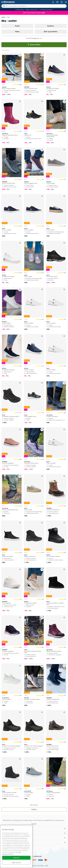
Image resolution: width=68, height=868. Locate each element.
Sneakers (51, 26)
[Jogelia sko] (34, 122)
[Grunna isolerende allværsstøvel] (56, 122)
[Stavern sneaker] (34, 356)
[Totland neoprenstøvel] (56, 779)
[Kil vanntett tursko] (56, 263)
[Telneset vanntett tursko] (34, 449)
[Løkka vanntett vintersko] (12, 779)
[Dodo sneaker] (56, 170)
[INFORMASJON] (34, 829)
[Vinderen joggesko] (12, 449)
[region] (16, 846)
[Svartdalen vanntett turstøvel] (12, 403)
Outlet (3, 17)
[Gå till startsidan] (8, 2)
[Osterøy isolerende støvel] (12, 122)
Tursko (17, 26)
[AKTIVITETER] (34, 842)
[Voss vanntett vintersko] (56, 543)
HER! (43, 13)
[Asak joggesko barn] (34, 403)
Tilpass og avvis (16, 863)
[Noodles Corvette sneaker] (34, 686)
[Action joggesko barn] (34, 170)
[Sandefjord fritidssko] (56, 75)
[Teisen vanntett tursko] (34, 75)
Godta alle (16, 858)
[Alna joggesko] (12, 590)
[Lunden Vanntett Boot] (56, 496)
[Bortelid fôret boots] (56, 732)
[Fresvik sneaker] (12, 216)
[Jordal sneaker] (12, 686)
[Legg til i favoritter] (20, 55)
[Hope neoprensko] (12, 543)
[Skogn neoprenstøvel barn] (12, 496)
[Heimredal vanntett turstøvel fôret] (34, 638)
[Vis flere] (34, 809)
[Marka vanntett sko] (34, 543)
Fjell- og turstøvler (51, 32)
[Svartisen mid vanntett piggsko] (12, 732)
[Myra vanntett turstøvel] (12, 75)
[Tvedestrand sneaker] (34, 590)
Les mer (34, 824)
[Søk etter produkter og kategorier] (34, 6)
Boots (17, 32)
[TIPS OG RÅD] (34, 838)
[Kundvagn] (62, 2)
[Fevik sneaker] (56, 216)
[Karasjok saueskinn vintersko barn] (56, 590)
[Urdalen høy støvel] (56, 403)
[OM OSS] (34, 833)
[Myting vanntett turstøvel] (56, 638)
